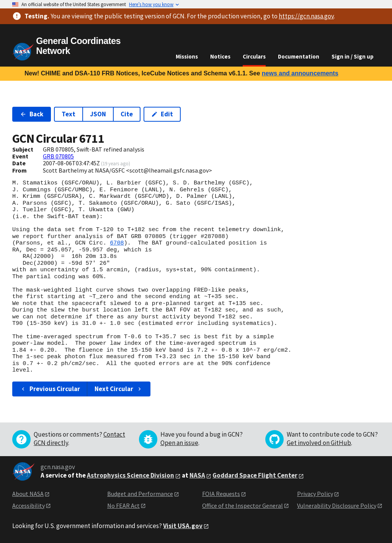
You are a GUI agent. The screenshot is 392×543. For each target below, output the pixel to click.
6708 (117, 243)
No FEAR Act (123, 505)
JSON (98, 114)
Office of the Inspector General (243, 505)
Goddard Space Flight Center (255, 475)
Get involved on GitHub (319, 443)
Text (69, 114)
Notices (220, 56)
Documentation (299, 56)
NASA (197, 475)
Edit (162, 114)
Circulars (254, 56)
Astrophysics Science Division (131, 475)
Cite (127, 114)
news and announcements (300, 73)
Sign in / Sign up (353, 56)
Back (32, 114)
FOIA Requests (221, 494)
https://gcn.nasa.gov (306, 16)
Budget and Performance (140, 494)
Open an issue (179, 443)
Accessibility (29, 505)
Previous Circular (50, 389)
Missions (187, 56)
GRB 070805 (58, 156)
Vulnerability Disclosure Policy (337, 505)
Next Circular (119, 389)
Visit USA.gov (183, 526)
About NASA (28, 494)
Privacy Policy (315, 494)
